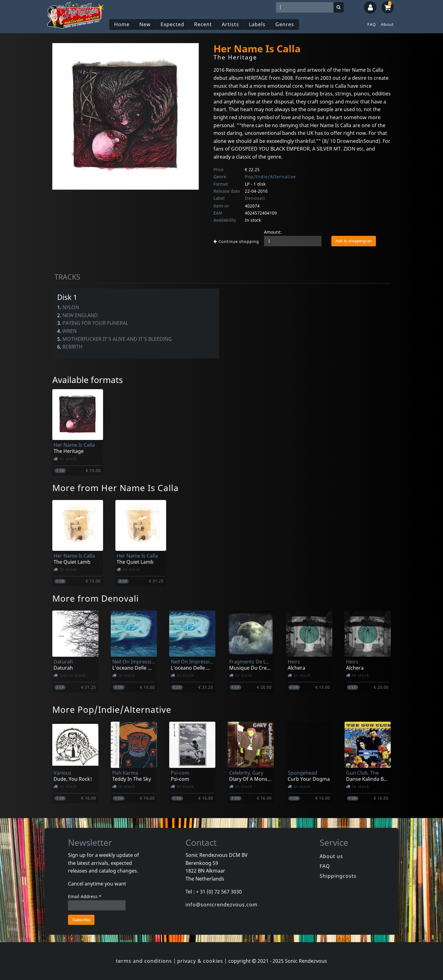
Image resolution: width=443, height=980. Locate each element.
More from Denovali (96, 598)
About (387, 24)
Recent (203, 24)
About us (331, 856)
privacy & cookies (200, 961)
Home (122, 24)
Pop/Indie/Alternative (270, 177)
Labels (257, 24)
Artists (230, 24)
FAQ (372, 24)
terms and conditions (144, 961)
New (145, 24)
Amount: (273, 232)
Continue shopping (236, 241)
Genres (285, 24)
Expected (172, 24)
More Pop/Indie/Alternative (112, 709)
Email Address (85, 896)
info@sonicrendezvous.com (221, 905)
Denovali (255, 198)
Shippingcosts (338, 876)
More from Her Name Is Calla (116, 488)
